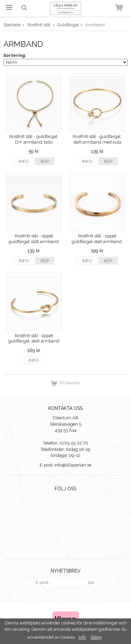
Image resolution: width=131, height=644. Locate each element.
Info (24, 161)
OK (91, 583)
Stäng (96, 637)
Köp (45, 161)
